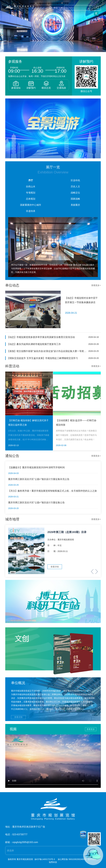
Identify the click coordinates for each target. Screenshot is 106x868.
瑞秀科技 (53, 862)
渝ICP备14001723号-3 (45, 859)
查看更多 (91, 729)
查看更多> (96, 285)
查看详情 (18, 717)
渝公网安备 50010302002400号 (72, 859)
